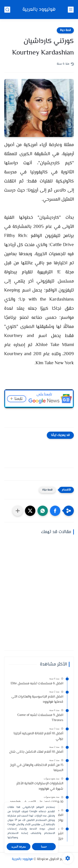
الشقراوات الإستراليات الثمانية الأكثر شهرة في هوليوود (40, 786)
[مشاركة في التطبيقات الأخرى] (18, 511)
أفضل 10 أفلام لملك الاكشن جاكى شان (36, 752)
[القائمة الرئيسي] (71, 10)
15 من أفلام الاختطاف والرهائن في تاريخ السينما (37, 768)
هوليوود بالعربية (39, 10)
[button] (55, 511)
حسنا (44, 847)
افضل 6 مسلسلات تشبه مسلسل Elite (37, 684)
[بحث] (7, 10)
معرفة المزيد (19, 847)
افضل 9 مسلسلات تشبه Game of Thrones (40, 718)
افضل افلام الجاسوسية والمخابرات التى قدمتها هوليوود (37, 700)
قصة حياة (65, 30)
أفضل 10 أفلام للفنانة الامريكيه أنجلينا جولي (38, 736)
